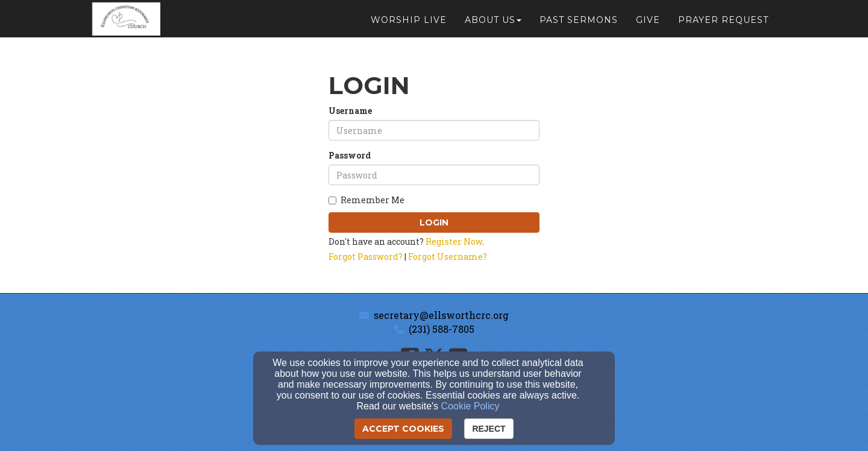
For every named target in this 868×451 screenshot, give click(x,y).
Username (350, 111)
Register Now (454, 241)
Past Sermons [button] (579, 25)
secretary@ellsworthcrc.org (441, 315)
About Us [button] (493, 25)
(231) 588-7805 (442, 329)
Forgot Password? (366, 257)
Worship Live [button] (409, 25)
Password (350, 155)
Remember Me (366, 200)
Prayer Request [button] (723, 25)
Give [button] (648, 25)
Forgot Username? (448, 257)
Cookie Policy (470, 406)
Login (434, 222)
